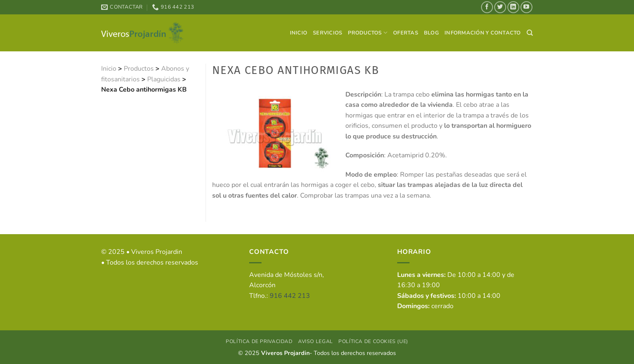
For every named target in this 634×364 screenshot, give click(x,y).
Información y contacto (483, 33)
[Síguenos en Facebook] (487, 7)
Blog (431, 33)
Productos (368, 33)
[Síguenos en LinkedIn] (513, 7)
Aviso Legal (316, 341)
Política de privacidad (259, 341)
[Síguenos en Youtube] (526, 7)
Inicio (299, 33)
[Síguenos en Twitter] (500, 7)
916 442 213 (290, 296)
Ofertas (406, 33)
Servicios (327, 33)
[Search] (530, 33)
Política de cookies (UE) (373, 341)
